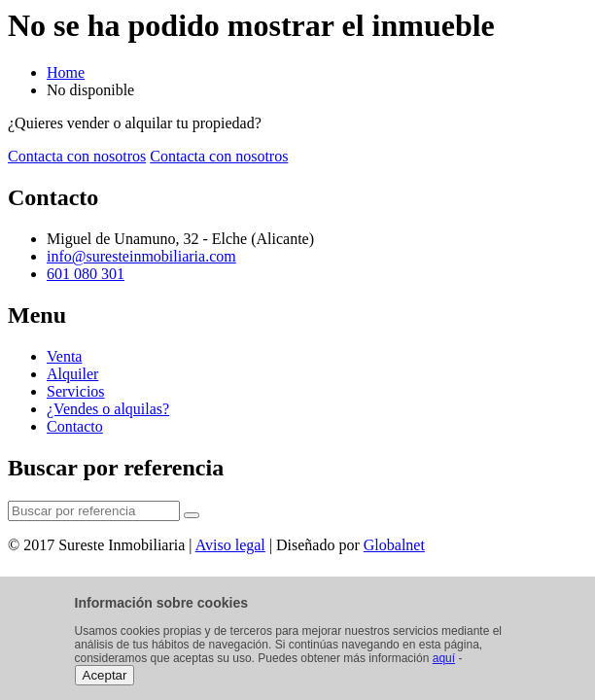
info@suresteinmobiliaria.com (141, 256)
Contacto (75, 426)
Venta (64, 356)
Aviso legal (230, 545)
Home (66, 72)
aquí (444, 658)
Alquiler (72, 374)
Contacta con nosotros (77, 156)
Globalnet (394, 545)
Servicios (76, 391)
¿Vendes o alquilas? (108, 409)
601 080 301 (86, 274)
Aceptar (105, 675)
